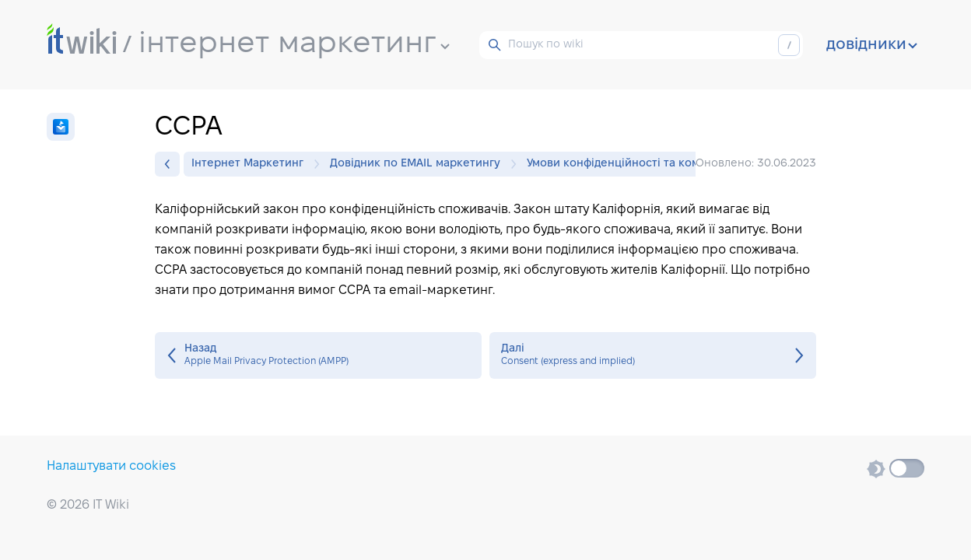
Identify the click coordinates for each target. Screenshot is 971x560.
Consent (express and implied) (653, 355)
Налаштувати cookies (111, 466)
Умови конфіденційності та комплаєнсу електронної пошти (692, 164)
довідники (872, 45)
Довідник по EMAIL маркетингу (419, 164)
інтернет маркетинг (294, 44)
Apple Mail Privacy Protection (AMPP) (318, 355)
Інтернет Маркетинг (251, 164)
